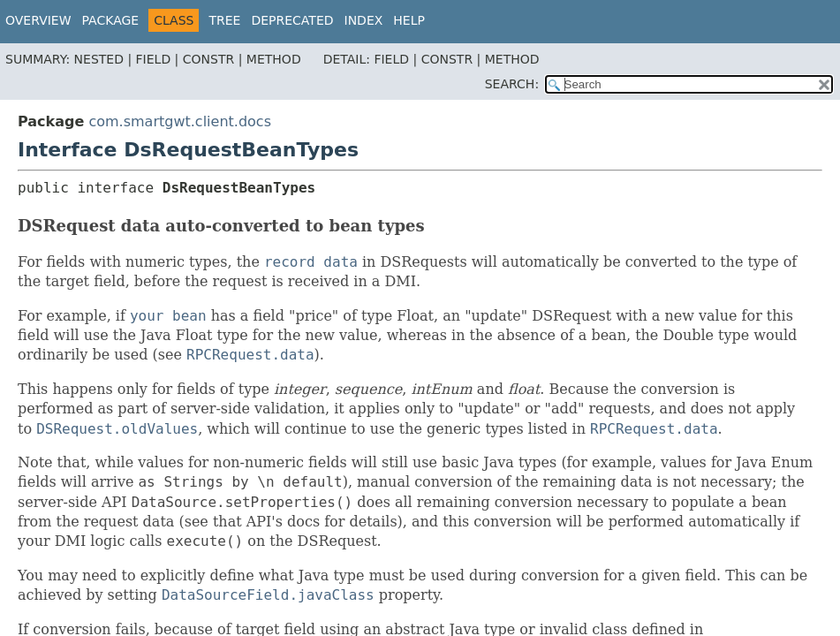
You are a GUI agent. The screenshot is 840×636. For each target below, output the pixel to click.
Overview (38, 20)
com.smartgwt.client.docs (180, 121)
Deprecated (292, 20)
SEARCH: (512, 84)
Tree (224, 20)
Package (111, 20)
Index (364, 20)
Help (409, 20)
